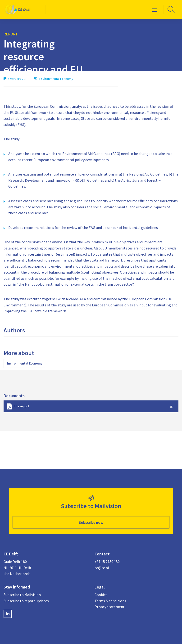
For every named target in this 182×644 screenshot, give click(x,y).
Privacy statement (110, 607)
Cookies (101, 595)
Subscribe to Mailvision (22, 595)
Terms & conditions (110, 601)
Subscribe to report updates (26, 601)
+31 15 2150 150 (107, 562)
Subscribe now (91, 522)
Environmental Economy (24, 363)
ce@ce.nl (102, 568)
